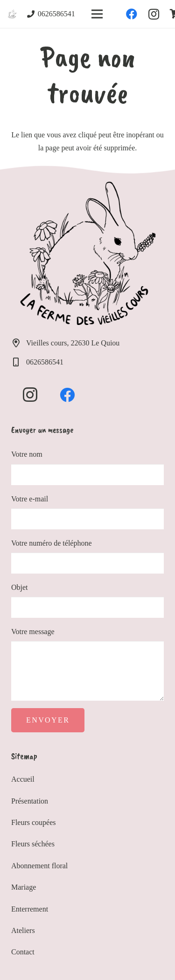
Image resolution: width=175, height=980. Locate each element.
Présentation (30, 801)
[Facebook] (132, 14)
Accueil (23, 779)
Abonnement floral (39, 866)
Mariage (24, 887)
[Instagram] (154, 14)
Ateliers (23, 930)
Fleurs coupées (34, 822)
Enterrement (30, 909)
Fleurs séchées (33, 844)
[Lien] (12, 14)
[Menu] (97, 14)
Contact (23, 952)
